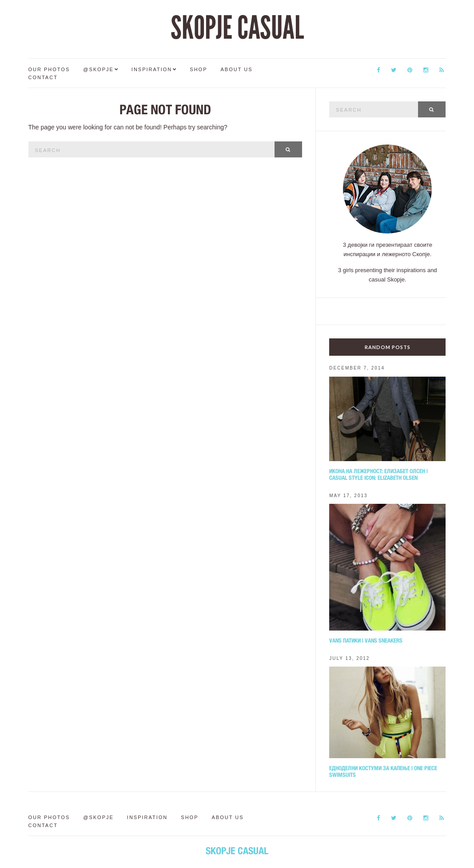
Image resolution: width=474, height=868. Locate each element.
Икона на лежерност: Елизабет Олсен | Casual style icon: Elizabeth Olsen (378, 474)
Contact (43, 77)
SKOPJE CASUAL (237, 28)
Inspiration (152, 69)
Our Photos (49, 69)
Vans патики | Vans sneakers (366, 641)
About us (237, 69)
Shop (198, 69)
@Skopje (98, 69)
